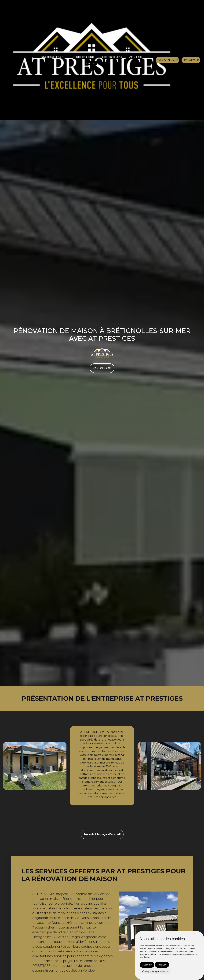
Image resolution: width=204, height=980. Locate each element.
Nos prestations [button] (51, 57)
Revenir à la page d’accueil (102, 834)
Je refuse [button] (162, 965)
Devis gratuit (191, 60)
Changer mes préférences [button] (155, 971)
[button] (63, 57)
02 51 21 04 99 (167, 60)
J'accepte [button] (147, 965)
